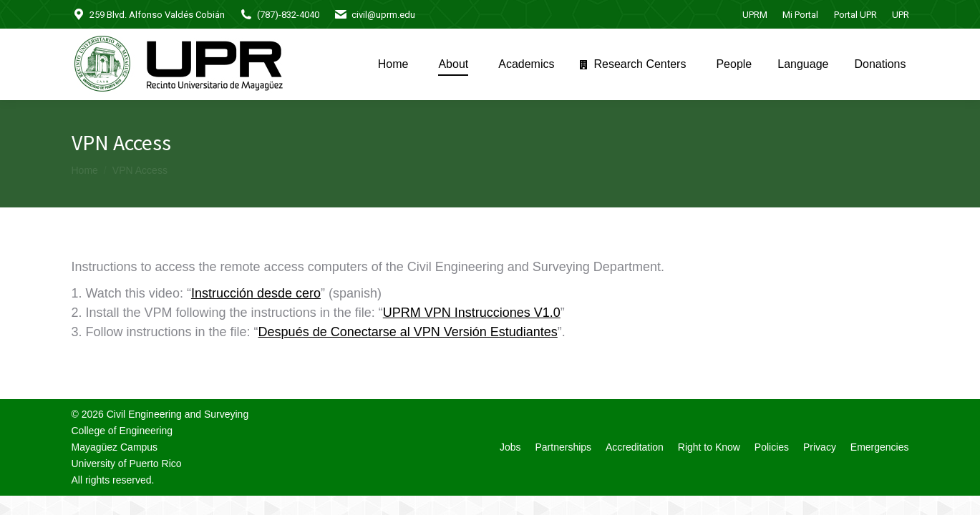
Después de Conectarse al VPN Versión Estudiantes (408, 332)
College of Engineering (122, 431)
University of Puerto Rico (127, 463)
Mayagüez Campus (115, 447)
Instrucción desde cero (256, 293)
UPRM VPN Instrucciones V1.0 (472, 313)
